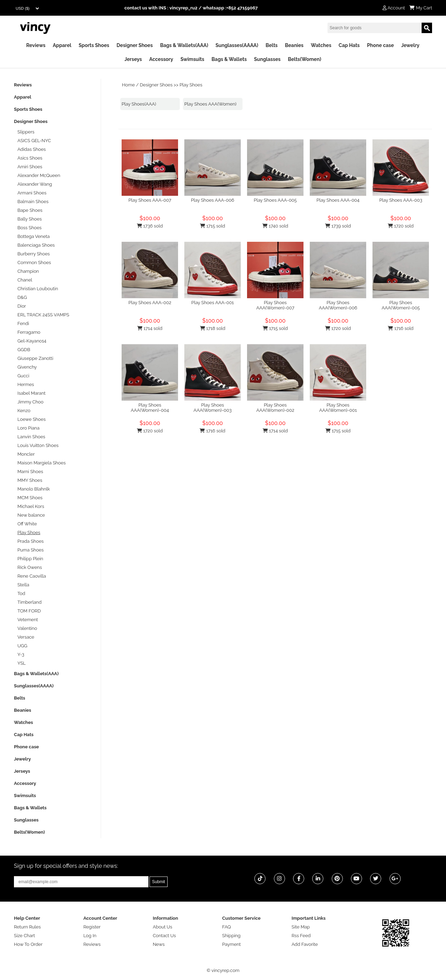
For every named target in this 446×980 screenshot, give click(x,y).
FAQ (227, 927)
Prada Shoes (30, 541)
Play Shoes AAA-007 (150, 200)
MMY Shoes (30, 480)
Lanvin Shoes (31, 437)
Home (128, 85)
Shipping (232, 936)
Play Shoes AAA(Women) (210, 104)
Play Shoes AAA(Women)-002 (275, 408)
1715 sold (213, 226)
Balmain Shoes (33, 202)
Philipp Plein (30, 559)
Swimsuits (192, 59)
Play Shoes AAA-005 (275, 200)
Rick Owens (30, 567)
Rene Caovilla (32, 576)
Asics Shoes (30, 158)
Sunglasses (267, 59)
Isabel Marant (32, 393)
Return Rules (27, 927)
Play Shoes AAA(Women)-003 (212, 408)
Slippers (26, 132)
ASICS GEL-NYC (34, 141)
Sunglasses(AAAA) (237, 45)
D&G (22, 297)
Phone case (380, 45)
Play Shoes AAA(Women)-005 (401, 305)
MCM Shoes (30, 498)
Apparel (62, 45)
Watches (321, 45)
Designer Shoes (135, 45)
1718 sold (213, 328)
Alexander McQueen (39, 175)
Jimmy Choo (30, 402)
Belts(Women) (305, 59)
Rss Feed (301, 936)
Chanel (25, 280)
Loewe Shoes (32, 419)
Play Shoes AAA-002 (150, 303)
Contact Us (164, 936)
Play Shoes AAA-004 (338, 200)
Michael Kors (31, 506)
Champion (28, 271)
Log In (90, 936)
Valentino (27, 628)
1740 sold (275, 226)
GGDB (24, 350)
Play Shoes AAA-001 (213, 303)
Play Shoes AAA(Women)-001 (338, 408)
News (159, 944)
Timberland (29, 602)
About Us (162, 927)
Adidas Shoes (32, 149)
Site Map (301, 927)
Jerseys (133, 59)
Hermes (26, 384)
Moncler (26, 454)
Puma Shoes (30, 550)
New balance (31, 515)
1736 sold (150, 226)
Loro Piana (28, 428)
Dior (22, 306)
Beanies (294, 45)
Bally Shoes (30, 219)
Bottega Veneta (34, 236)
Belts (272, 45)
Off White (27, 524)
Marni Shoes (30, 472)
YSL (22, 663)
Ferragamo (29, 332)
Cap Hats (349, 45)
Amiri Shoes (30, 167)
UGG (22, 646)
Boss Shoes (29, 228)
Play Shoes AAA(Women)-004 (150, 408)
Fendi (23, 323)
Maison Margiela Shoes (42, 463)
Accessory (161, 59)
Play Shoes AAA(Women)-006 (338, 305)
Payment (232, 944)
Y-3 (21, 654)
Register (92, 927)
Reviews (36, 45)
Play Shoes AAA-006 (213, 200)
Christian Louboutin (38, 289)
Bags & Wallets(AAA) (184, 45)
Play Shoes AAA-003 (401, 200)
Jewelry (410, 45)
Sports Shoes (94, 45)
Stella (23, 585)
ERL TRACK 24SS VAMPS (43, 315)
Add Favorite (305, 944)
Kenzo (24, 411)
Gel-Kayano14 (32, 341)
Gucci (23, 376)
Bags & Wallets (229, 59)
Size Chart (24, 936)
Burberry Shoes (34, 254)
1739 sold (338, 226)
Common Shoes (34, 263)
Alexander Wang (35, 184)
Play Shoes (191, 85)
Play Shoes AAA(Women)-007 (275, 305)
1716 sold (401, 328)
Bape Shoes (30, 210)
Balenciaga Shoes (36, 245)
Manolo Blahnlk (34, 489)
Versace (26, 637)
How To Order (28, 944)
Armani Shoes (32, 193)
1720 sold (401, 226)
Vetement (28, 620)
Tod (21, 593)
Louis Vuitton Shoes (38, 445)
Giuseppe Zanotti (35, 358)
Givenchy (27, 367)
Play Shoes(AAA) (139, 104)
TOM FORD (29, 611)
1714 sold (150, 328)
